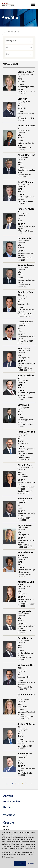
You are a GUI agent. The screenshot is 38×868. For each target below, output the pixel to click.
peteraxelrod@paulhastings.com (26, 450)
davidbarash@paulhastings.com (26, 654)
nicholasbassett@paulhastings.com (26, 684)
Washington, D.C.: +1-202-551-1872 (25, 315)
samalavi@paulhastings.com (26, 115)
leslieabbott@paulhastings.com (26, 88)
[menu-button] (33, 4)
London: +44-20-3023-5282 (24, 519)
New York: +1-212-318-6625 (25, 425)
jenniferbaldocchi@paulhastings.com (26, 601)
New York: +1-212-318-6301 (25, 149)
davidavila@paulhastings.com (26, 421)
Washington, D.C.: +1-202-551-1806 (25, 369)
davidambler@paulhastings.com (26, 254)
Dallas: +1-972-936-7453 (26, 232)
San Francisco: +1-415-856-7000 (25, 492)
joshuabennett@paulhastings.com (26, 743)
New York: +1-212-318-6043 (25, 632)
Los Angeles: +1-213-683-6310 (26, 92)
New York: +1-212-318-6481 (25, 659)
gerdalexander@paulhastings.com (26, 144)
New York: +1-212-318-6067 (25, 454)
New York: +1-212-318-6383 (25, 202)
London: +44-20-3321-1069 (24, 176)
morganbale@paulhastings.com (26, 627)
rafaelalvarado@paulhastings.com (26, 228)
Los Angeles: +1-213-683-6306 (26, 488)
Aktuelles (6, 829)
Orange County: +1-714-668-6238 (26, 718)
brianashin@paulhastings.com (26, 365)
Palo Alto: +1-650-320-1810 (25, 259)
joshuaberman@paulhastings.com (26, 770)
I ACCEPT (20, 864)
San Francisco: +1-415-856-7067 (25, 459)
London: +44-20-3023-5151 (24, 575)
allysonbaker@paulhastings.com (26, 541)
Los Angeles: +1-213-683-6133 (26, 605)
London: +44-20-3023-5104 (24, 286)
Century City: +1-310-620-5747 (26, 119)
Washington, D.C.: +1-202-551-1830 (25, 546)
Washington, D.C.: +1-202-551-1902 (25, 688)
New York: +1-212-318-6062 (25, 774)
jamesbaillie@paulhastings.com (26, 515)
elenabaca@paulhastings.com (26, 483)
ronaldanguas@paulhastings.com (26, 311)
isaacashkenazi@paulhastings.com (26, 394)
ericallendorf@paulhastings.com (26, 198)
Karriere (6, 826)
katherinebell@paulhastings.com (26, 713)
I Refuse (31, 864)
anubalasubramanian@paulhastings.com (26, 571)
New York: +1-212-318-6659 (25, 747)
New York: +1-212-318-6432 (25, 398)
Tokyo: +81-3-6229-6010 (25, 342)
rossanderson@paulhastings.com (26, 281)
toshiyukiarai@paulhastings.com (26, 338)
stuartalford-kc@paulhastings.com (26, 171)
